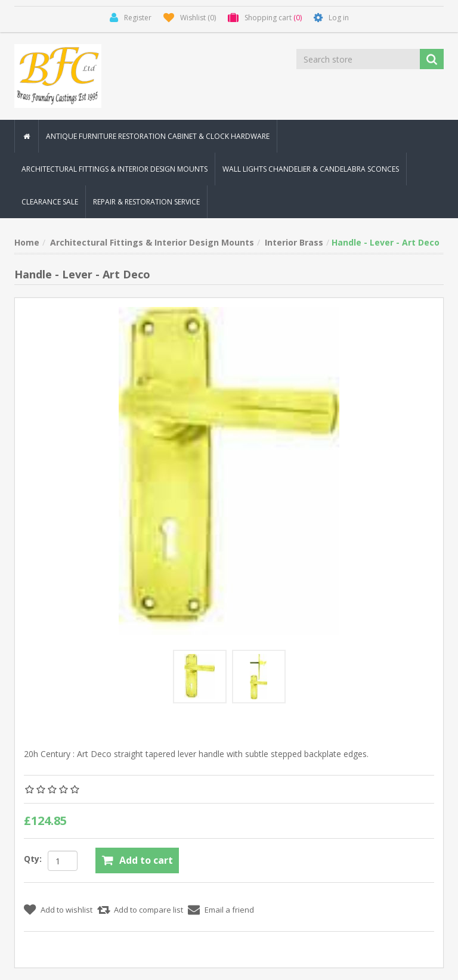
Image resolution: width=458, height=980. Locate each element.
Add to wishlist (66, 910)
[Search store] (359, 59)
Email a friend (229, 910)
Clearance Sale (50, 202)
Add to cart (146, 860)
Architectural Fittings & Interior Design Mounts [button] (114, 169)
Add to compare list (148, 910)
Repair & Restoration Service (146, 202)
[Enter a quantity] (63, 861)
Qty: (33, 859)
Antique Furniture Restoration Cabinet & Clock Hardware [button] (158, 136)
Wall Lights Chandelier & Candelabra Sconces (311, 169)
